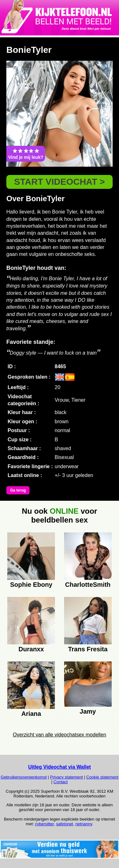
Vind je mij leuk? (26, 154)
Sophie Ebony (31, 585)
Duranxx (31, 649)
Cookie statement (102, 777)
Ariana (31, 714)
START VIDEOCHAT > (60, 182)
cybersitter (44, 824)
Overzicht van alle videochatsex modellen (59, 735)
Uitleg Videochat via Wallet (60, 767)
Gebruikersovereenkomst (24, 777)
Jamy (88, 711)
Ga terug (18, 490)
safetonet (65, 824)
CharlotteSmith (88, 585)
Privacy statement (66, 777)
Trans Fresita (88, 649)
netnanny (84, 824)
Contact (61, 782)
